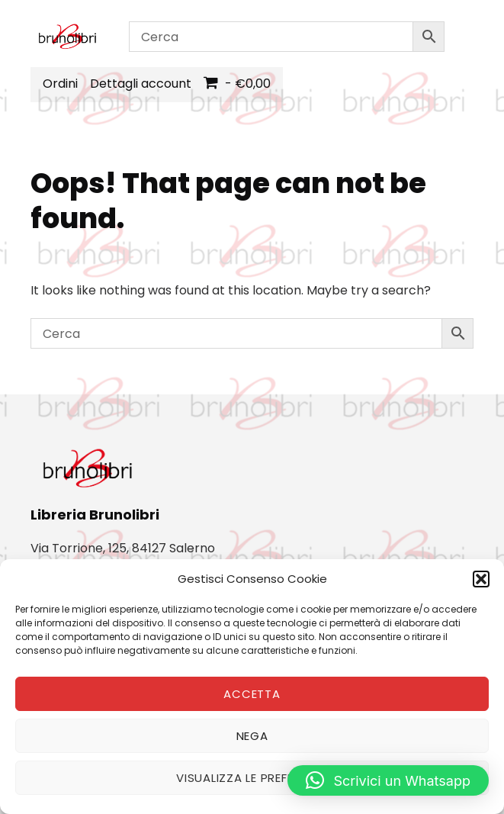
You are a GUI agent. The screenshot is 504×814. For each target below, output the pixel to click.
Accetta (252, 694)
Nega (252, 736)
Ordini (60, 84)
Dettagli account (141, 84)
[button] (481, 579)
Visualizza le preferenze (252, 778)
